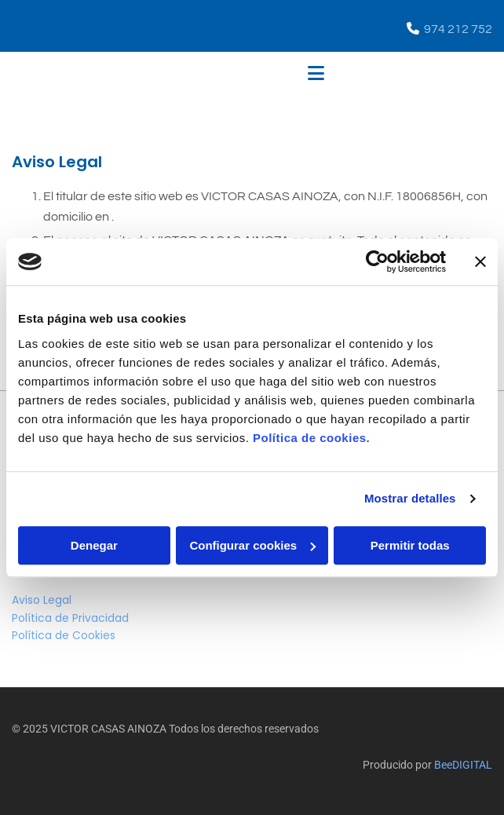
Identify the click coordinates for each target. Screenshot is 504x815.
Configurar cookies (252, 545)
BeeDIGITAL (463, 765)
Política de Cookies (64, 635)
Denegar (94, 545)
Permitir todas (410, 545)
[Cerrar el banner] (480, 261)
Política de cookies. (311, 438)
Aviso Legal (42, 600)
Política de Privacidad (70, 618)
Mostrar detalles (410, 498)
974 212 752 (458, 29)
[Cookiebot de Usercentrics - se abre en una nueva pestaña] (377, 261)
